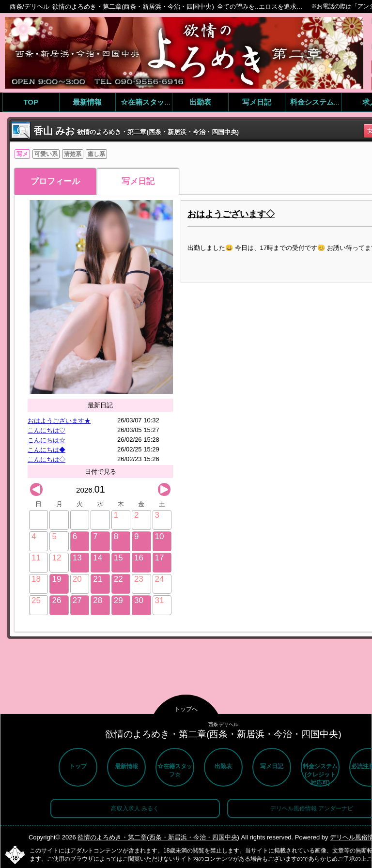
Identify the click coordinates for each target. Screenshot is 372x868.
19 (56, 579)
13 (77, 558)
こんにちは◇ (46, 459)
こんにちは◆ (46, 450)
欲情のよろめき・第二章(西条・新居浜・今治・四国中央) (158, 837)
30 (139, 600)
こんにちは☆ (46, 440)
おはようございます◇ (231, 214)
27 (77, 600)
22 (118, 579)
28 (98, 600)
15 (118, 558)
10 (160, 536)
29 (118, 600)
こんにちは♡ (46, 430)
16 (139, 558)
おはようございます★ (59, 421)
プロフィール (55, 181)
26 (56, 600)
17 (160, 558)
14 (98, 558)
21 (98, 579)
